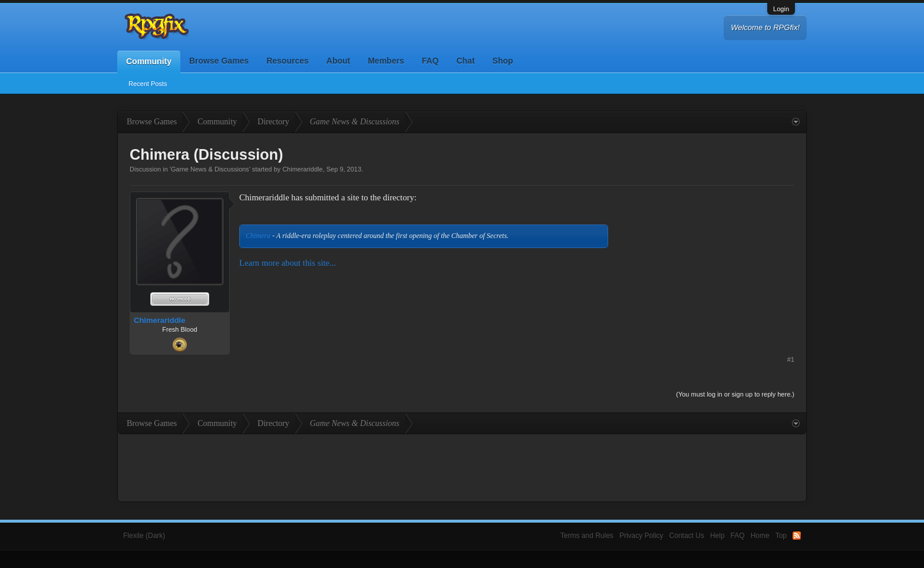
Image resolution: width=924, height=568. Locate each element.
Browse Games (219, 61)
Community (149, 61)
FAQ (430, 61)
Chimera (258, 236)
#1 (791, 359)
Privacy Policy (641, 536)
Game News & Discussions (210, 169)
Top (781, 536)
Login (781, 9)
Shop (503, 61)
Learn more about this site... (288, 263)
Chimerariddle (302, 169)
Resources (288, 61)
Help (717, 536)
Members (386, 61)
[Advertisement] (706, 265)
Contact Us (687, 536)
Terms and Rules (587, 536)
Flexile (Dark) (144, 536)
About (338, 61)
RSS (797, 536)
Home (760, 536)
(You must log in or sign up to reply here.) (735, 394)
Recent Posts (148, 84)
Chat (465, 61)
